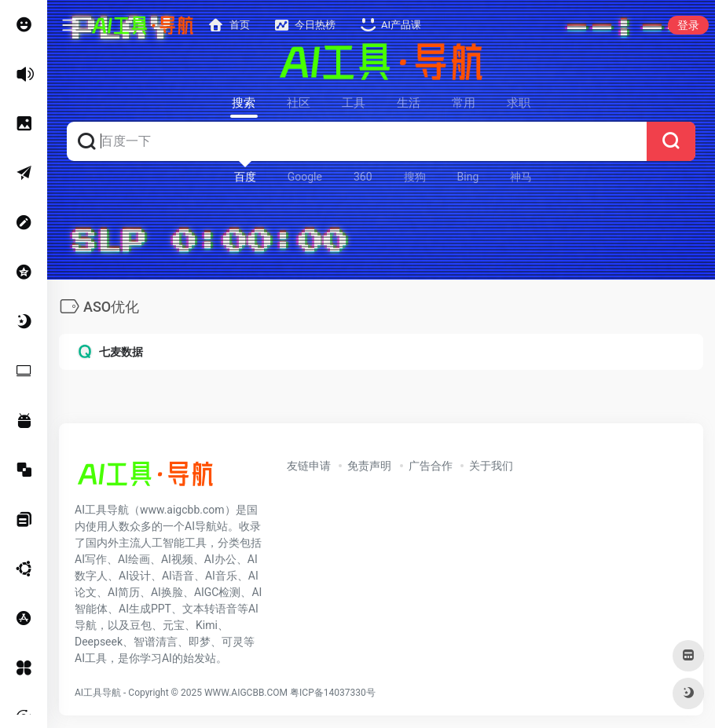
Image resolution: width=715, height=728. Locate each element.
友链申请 (309, 466)
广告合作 (431, 466)
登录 (688, 25)
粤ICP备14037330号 (333, 693)
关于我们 (491, 466)
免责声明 (369, 466)
